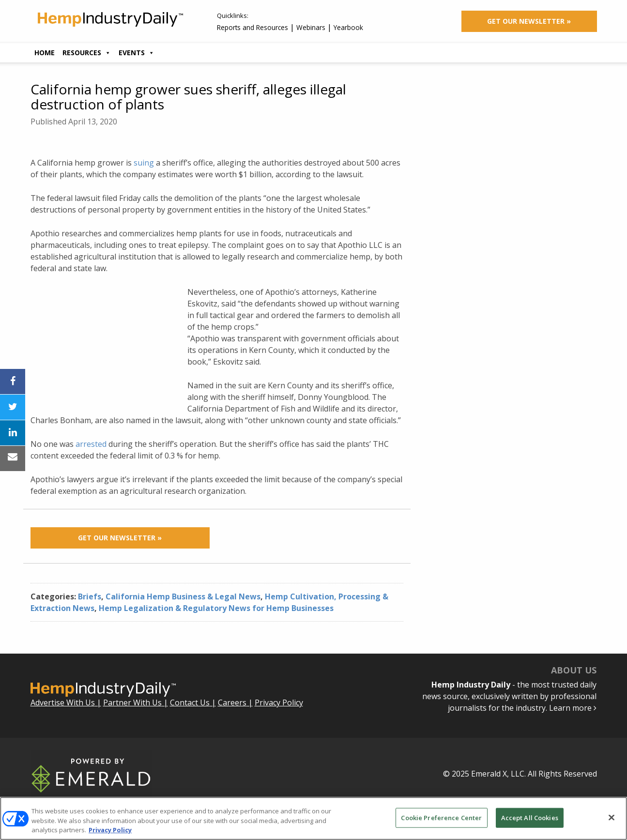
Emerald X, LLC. (498, 774)
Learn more (573, 708)
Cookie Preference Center (441, 817)
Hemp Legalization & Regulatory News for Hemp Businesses (216, 608)
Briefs (90, 596)
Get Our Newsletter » (529, 21)
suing (144, 163)
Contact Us (190, 703)
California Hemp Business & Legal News (183, 596)
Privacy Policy (279, 703)
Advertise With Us (63, 703)
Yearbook (348, 27)
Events (137, 53)
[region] (313, 818)
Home (45, 53)
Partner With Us (132, 703)
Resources (87, 53)
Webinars (311, 27)
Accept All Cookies (530, 817)
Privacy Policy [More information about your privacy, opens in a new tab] (110, 830)
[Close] (612, 817)
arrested (91, 444)
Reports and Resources (252, 27)
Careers (232, 703)
